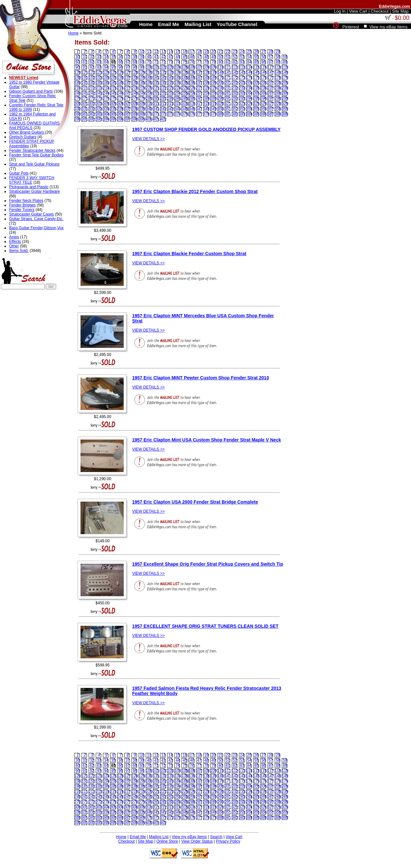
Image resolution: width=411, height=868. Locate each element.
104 (178, 67)
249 (142, 93)
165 (185, 78)
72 (163, 62)
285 (185, 99)
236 (264, 88)
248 (135, 93)
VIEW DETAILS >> (148, 139)
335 (113, 109)
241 (85, 93)
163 (170, 78)
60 (77, 62)
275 (113, 99)
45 (185, 57)
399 (142, 119)
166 (192, 78)
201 (228, 83)
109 (214, 67)
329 (285, 104)
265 (256, 93)
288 (206, 99)
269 (285, 93)
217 (128, 88)
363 (99, 114)
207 (271, 83)
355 (256, 109)
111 (228, 67)
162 (163, 78)
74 (178, 62)
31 (85, 57)
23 (235, 52)
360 (78, 114)
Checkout (126, 841)
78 (206, 62)
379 (214, 114)
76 (192, 62)
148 (278, 72)
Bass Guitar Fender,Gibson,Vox (36, 228)
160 (149, 78)
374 (178, 114)
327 (271, 104)
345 (185, 109)
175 (256, 78)
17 (192, 52)
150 (78, 78)
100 (149, 67)
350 (221, 109)
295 (256, 99)
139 (214, 72)
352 (235, 109)
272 (92, 99)
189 (142, 83)
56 (263, 57)
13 (163, 52)
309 (142, 104)
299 (285, 99)
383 (242, 114)
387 (271, 114)
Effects (15, 242)
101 (156, 67)
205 (256, 83)
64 (106, 62)
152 (92, 78)
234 (249, 88)
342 (163, 109)
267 (271, 93)
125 (113, 72)
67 (128, 62)
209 (285, 83)
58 (278, 57)
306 (120, 104)
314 (178, 104)
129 (142, 72)
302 (92, 104)
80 (221, 62)
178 (278, 78)
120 (78, 72)
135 (185, 72)
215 (113, 88)
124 (106, 72)
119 (285, 67)
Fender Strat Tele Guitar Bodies (36, 155)
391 (85, 119)
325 (256, 104)
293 (242, 99)
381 (228, 114)
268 (278, 93)
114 (249, 67)
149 (285, 72)
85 (256, 62)
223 (170, 88)
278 (135, 99)
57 (271, 57)
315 (185, 104)
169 (214, 78)
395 (113, 119)
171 (228, 78)
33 (99, 57)
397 (128, 119)
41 (156, 57)
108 (206, 67)
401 (156, 119)
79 (213, 62)
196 (192, 83)
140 (221, 72)
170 (221, 78)
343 (170, 109)
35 (113, 57)
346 (192, 109)
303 (99, 104)
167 (199, 78)
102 (163, 67)
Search (216, 837)
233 (242, 88)
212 (92, 88)
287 (199, 99)
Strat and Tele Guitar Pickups (34, 164)
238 (278, 88)
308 (135, 104)
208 (278, 83)
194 (178, 83)
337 (128, 109)
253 (170, 93)
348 (206, 109)
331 (85, 109)
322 (235, 104)
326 (264, 104)
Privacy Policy (228, 841)
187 (128, 83)
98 (135, 67)
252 (163, 93)
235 (256, 88)
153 (99, 78)
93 (99, 67)
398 (135, 119)
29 (278, 52)
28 (271, 52)
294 (249, 99)
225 (185, 88)
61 (85, 62)
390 (78, 119)
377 (199, 114)
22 (228, 52)
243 (99, 93)
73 (171, 62)
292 (235, 99)
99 (142, 67)
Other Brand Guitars (27, 132)
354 (249, 109)
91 (85, 67)
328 (278, 104)
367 (128, 114)
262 (235, 93)
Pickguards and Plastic (29, 187)
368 (135, 114)
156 (120, 78)
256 (192, 93)
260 (221, 93)
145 (256, 72)
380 (221, 114)
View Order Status (197, 841)
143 (242, 72)
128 (135, 72)
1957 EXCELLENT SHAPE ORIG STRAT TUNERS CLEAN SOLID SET (205, 626)
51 (228, 57)
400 (149, 119)
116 (264, 67)
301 (85, 104)
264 (249, 93)
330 (78, 109)
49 (213, 57)
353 (242, 109)
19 (206, 52)
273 (99, 99)
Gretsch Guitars (23, 137)
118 (278, 67)
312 (163, 104)
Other (14, 246)
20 (213, 52)
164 (178, 78)
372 (163, 114)
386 (264, 114)
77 (199, 62)
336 (120, 109)
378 (206, 114)
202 (235, 83)
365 (113, 114)
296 (264, 99)
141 (228, 72)
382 (235, 114)
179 (285, 78)
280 (149, 99)
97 (128, 67)
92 (92, 67)
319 (214, 104)
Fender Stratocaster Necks (32, 151)
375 (185, 114)
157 (128, 78)
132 (163, 72)
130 (149, 72)
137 (199, 72)
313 (170, 104)
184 (106, 83)
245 (113, 93)
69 (142, 62)
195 (185, 83)
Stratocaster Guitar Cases (31, 214)
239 (285, 88)
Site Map (146, 841)
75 (185, 62)
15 (178, 52)
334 (106, 109)
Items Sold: (19, 251)
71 (156, 62)
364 (106, 114)
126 (120, 72)
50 (221, 57)
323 (242, 104)
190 (149, 83)
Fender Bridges (22, 205)
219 (142, 88)
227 (199, 88)
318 (206, 104)
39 (142, 57)
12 (156, 52)
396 (120, 119)
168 (206, 78)
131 (156, 72)
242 (92, 93)
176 (264, 78)
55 (256, 57)
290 (221, 99)
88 (278, 62)
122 (92, 72)
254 (178, 93)
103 (170, 67)
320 (221, 104)
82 (235, 62)
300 (78, 104)
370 (149, 114)
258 (206, 93)
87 (271, 62)
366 (120, 114)
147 (271, 72)
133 (170, 72)
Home (73, 33)
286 (192, 99)
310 (149, 104)
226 (192, 88)
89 (285, 62)
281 (156, 99)
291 (228, 99)
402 (163, 119)
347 (199, 109)
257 (199, 93)
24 (242, 52)
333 (99, 109)
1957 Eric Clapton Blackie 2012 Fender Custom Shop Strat (195, 191)
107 (199, 67)
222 (163, 88)
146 (264, 72)
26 (256, 52)
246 (120, 93)
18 (199, 52)
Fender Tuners (22, 210)
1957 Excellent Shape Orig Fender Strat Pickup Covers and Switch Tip (208, 564)
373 (170, 114)
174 (249, 78)
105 (185, 67)
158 (135, 78)
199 (214, 83)
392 (92, 119)
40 (149, 57)
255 (185, 93)
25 (249, 52)
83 (242, 62)
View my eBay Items (189, 837)
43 (171, 57)
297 (271, 99)
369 (142, 114)
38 (135, 57)
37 (128, 57)
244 (106, 93)
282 (163, 99)
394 (106, 119)
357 (271, 109)
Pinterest (351, 27)
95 (113, 67)
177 (271, 78)
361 (85, 114)
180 (78, 83)
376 (192, 114)
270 (78, 99)
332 (92, 109)
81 (228, 62)
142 (235, 72)
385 (256, 114)
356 (264, 109)
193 (170, 83)
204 (249, 83)
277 (128, 99)
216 (120, 88)
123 (99, 72)
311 (156, 104)
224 (178, 88)
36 (121, 57)
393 (99, 119)
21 (221, 52)
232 (235, 88)
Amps (14, 237)
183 (99, 83)
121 (85, 72)
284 (178, 99)
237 (271, 88)
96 (121, 67)
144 (249, 72)
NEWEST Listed (24, 78)
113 (242, 67)
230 (221, 88)
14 (171, 52)
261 (228, 93)
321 (228, 104)
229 (214, 88)
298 (278, 99)
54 (249, 57)
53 (242, 57)
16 (185, 52)
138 (206, 72)
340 (149, 109)
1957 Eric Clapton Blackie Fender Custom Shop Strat (189, 254)
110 (221, 67)
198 (206, 83)
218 (135, 88)
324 (249, 104)
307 (128, 104)
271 (85, 99)
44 (178, 57)
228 (206, 88)
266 (264, 93)
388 (278, 114)
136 (192, 72)
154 (106, 78)
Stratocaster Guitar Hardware (34, 191)
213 (99, 88)
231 (228, 88)
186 (120, 83)
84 (249, 62)
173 (242, 78)
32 (92, 57)
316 (192, 104)
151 (85, 78)
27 (263, 52)
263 (242, 93)
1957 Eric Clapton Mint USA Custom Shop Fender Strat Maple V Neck (206, 440)
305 (113, 104)
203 (242, 83)
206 (264, 83)
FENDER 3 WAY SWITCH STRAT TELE (32, 180)
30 (77, 57)
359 (285, 109)
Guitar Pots (19, 173)
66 (121, 62)
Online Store (167, 841)
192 (163, 83)
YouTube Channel (237, 24)
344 (178, 109)
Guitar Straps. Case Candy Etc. (36, 219)
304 (106, 104)
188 (135, 83)
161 (156, 78)
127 (128, 72)
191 (156, 83)
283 (170, 99)
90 (77, 67)
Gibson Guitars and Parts (31, 91)
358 (278, 109)
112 (235, 67)
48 (206, 57)
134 (178, 72)
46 (192, 57)
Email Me (138, 837)
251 (156, 93)
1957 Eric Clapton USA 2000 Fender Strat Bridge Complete (195, 502)
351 (228, 109)
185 (113, 83)
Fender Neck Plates (26, 201)
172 (235, 78)
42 (163, 57)
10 (142, 52)
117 (271, 67)
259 (214, 93)
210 (78, 88)
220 (149, 88)
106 (192, 67)
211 (85, 88)
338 (135, 109)
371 (156, 114)
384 (249, 114)
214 (106, 88)
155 (113, 78)
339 (142, 109)
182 (92, 83)
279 (142, 99)
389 (285, 114)
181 (85, 83)
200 (221, 83)
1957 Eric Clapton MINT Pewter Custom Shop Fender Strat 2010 (201, 378)
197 (199, 83)
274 (106, 99)
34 (106, 57)
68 (135, 62)
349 (214, 109)
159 (142, 78)
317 (199, 104)
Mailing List (159, 837)
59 (285, 57)
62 (92, 62)
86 (263, 62)
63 (99, 62)
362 (92, 114)
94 (106, 67)
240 (78, 93)
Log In (340, 11)
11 (149, 52)
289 (214, 99)
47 (199, 57)
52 (235, 57)
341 (156, 109)
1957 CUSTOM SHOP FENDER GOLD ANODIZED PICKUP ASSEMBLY (206, 129)
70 (149, 62)
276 (120, 99)
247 (128, 93)
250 (149, 93)
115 (256, 67)
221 (156, 88)
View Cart (234, 837)
